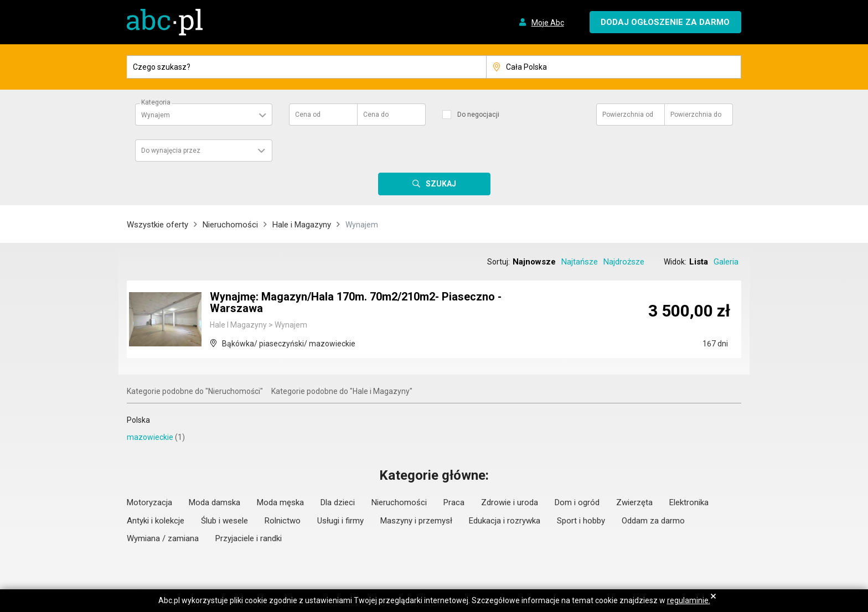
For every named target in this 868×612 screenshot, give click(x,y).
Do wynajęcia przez (171, 151)
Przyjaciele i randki (249, 538)
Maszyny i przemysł (416, 521)
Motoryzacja (149, 502)
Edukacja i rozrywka (505, 521)
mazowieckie (150, 437)
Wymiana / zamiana (163, 538)
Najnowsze (534, 262)
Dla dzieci (338, 502)
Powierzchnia (628, 115)
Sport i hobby (581, 521)
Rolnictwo (283, 521)
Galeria (726, 262)
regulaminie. (689, 600)
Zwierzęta (634, 502)
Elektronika (689, 502)
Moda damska (215, 502)
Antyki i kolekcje (156, 521)
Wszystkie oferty (157, 225)
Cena (308, 115)
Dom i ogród (577, 502)
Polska (138, 420)
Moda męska (280, 502)
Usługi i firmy (340, 521)
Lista (699, 262)
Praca (454, 502)
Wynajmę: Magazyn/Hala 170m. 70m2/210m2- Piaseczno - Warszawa (356, 303)
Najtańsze (580, 262)
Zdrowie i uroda (510, 502)
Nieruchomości (230, 225)
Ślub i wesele (224, 521)
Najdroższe (624, 262)
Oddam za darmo (653, 521)
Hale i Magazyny (302, 225)
